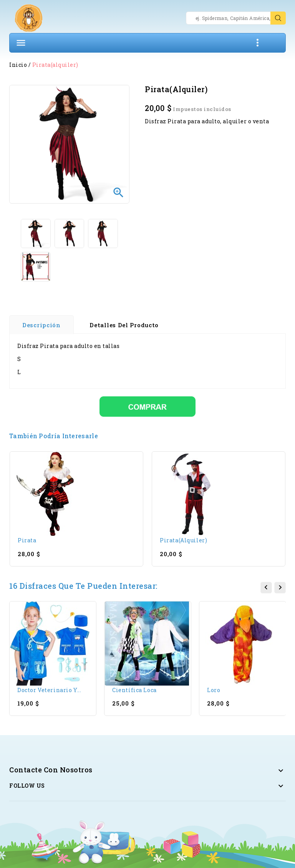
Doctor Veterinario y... (49, 690)
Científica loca (134, 690)
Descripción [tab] (41, 325)
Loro (214, 690)
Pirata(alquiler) (183, 540)
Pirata (27, 540)
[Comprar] (147, 406)
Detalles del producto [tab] (124, 325)
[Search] (236, 18)
